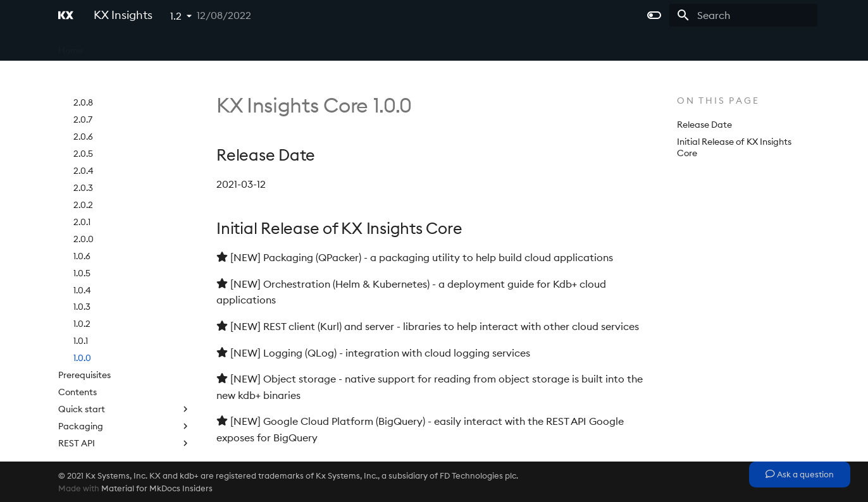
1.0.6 (82, 185)
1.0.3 (82, 236)
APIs (270, 46)
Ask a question (800, 474)
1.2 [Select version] (176, 16)
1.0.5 (82, 202)
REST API (125, 372)
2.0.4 (84, 100)
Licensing (314, 46)
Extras (363, 46)
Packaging (125, 355)
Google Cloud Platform (125, 441)
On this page (718, 101)
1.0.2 (82, 253)
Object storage (125, 407)
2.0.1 (82, 151)
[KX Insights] (66, 15)
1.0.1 (81, 270)
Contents (77, 321)
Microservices (164, 46)
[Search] (743, 15)
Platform (226, 46)
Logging (125, 389)
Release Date (704, 125)
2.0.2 (83, 134)
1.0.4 (82, 219)
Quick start (125, 338)
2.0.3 (83, 117)
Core (109, 46)
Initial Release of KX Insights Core (734, 147)
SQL (125, 424)
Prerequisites (84, 304)
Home (71, 46)
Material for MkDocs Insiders (157, 488)
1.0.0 (82, 287)
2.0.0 (84, 168)
